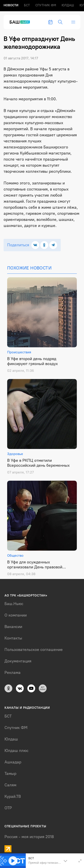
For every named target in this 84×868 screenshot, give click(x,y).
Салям (10, 785)
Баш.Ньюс (14, 604)
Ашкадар (13, 762)
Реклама (13, 673)
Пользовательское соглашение (34, 650)
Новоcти (11, 5)
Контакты (13, 638)
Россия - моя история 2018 (29, 837)
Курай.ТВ (13, 796)
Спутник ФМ (46, 5)
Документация (18, 661)
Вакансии (13, 627)
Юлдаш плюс (16, 751)
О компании (16, 615)
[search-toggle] (60, 22)
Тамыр (10, 774)
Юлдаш (68, 5)
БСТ (27, 5)
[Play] (13, 861)
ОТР (8, 808)
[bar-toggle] (73, 22)
